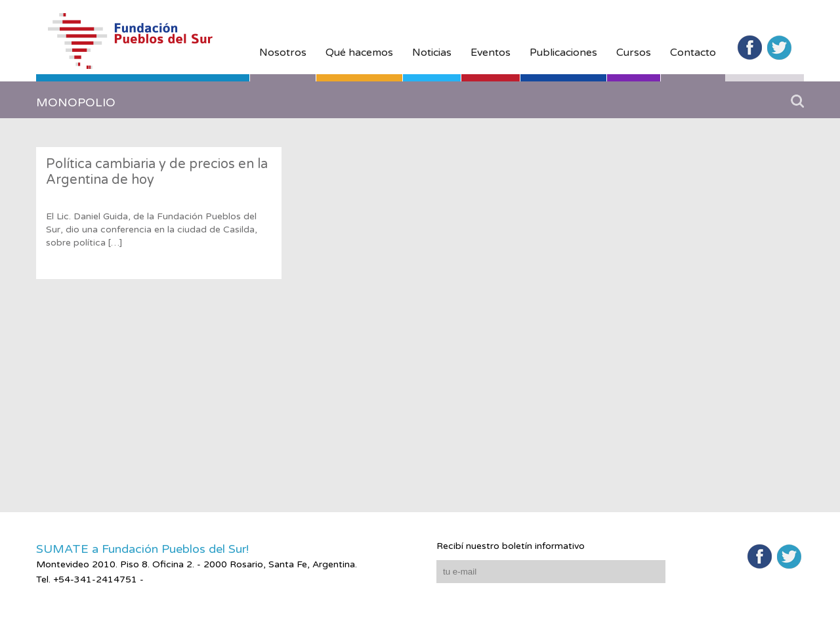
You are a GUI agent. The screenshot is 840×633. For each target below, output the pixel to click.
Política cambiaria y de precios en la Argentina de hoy (157, 172)
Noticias (432, 53)
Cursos (634, 53)
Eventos (491, 53)
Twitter (779, 48)
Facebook (750, 48)
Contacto (693, 53)
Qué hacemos (359, 53)
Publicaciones (563, 53)
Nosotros (283, 53)
